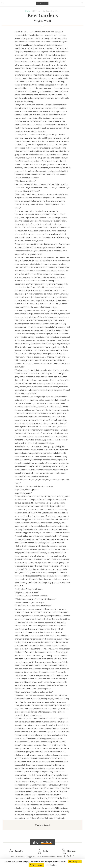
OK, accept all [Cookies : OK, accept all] (75, 862)
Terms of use (20, 857)
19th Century (47, 11)
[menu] (3, 3)
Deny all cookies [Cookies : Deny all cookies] (36, 865)
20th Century (36, 11)
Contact (60, 857)
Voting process (31, 857)
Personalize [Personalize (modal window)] (51, 865)
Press (13, 857)
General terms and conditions (46, 857)
